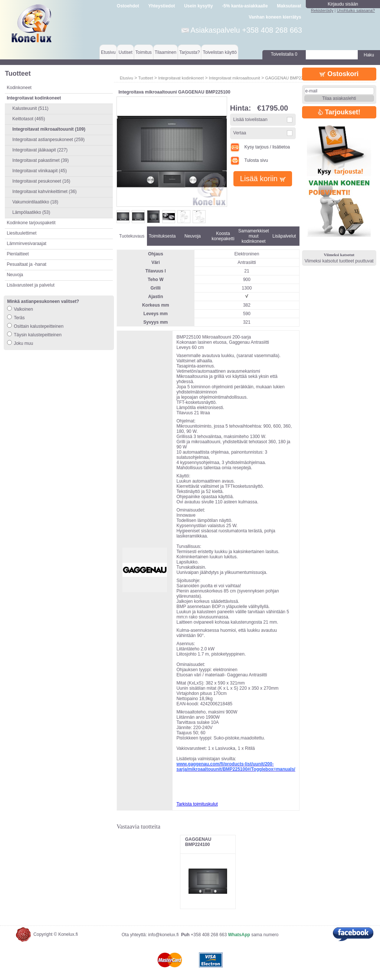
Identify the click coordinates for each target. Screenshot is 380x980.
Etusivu (108, 52)
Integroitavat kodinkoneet (181, 78)
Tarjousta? (189, 52)
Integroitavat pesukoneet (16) (41, 181)
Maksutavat (289, 6)
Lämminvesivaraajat (27, 244)
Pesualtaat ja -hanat (27, 264)
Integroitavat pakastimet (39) (40, 160)
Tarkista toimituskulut (197, 804)
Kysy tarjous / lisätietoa (260, 147)
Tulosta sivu (249, 160)
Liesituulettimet (22, 233)
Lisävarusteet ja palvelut (31, 285)
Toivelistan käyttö (220, 52)
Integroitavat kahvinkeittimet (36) (44, 192)
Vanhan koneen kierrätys (275, 17)
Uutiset (125, 52)
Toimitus (144, 52)
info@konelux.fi (163, 935)
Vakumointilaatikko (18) (35, 202)
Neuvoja (15, 275)
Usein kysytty (198, 6)
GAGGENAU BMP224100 (198, 842)
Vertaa (240, 133)
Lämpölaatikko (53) (31, 212)
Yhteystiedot (162, 6)
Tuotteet (145, 78)
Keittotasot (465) (29, 119)
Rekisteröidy (322, 10)
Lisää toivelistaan (250, 120)
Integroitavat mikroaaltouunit (235, 78)
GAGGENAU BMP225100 (289, 78)
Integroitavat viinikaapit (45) (40, 171)
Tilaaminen (166, 52)
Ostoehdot (128, 6)
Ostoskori (339, 74)
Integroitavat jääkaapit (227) (40, 150)
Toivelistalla (284, 54)
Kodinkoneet (19, 88)
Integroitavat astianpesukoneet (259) (48, 140)
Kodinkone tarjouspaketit (31, 223)
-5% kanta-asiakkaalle (245, 6)
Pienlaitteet (18, 254)
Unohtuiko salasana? (356, 10)
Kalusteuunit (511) (30, 108)
